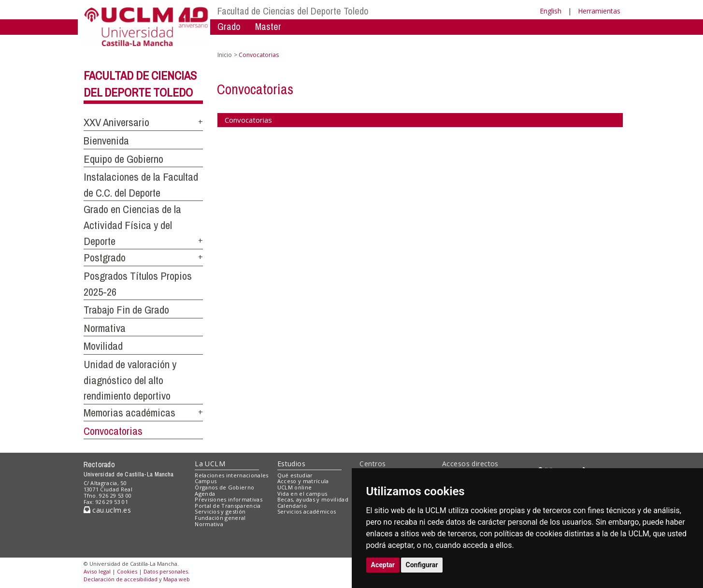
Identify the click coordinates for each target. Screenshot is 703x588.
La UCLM (210, 464)
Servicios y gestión (220, 511)
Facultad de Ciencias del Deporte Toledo (293, 11)
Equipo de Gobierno (123, 159)
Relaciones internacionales (232, 475)
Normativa (105, 328)
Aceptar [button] (383, 565)
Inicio (225, 55)
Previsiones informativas (229, 499)
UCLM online (295, 487)
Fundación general (220, 518)
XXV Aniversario (116, 122)
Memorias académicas (129, 413)
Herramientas (599, 11)
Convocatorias (113, 431)
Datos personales (166, 571)
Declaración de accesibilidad (121, 579)
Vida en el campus (302, 494)
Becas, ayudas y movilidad (313, 499)
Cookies (127, 571)
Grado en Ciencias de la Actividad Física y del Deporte (132, 225)
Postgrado (105, 258)
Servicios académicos (307, 511)
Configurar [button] (422, 565)
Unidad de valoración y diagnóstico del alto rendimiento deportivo (130, 380)
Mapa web (177, 579)
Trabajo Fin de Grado (126, 310)
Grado (229, 26)
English (551, 11)
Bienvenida (106, 141)
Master (268, 26)
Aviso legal (97, 571)
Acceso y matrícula (303, 481)
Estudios (291, 464)
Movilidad (103, 346)
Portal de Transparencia (228, 506)
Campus (206, 481)
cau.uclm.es (107, 510)
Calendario (292, 506)
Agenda (205, 494)
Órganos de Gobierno (224, 487)
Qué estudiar (295, 475)
